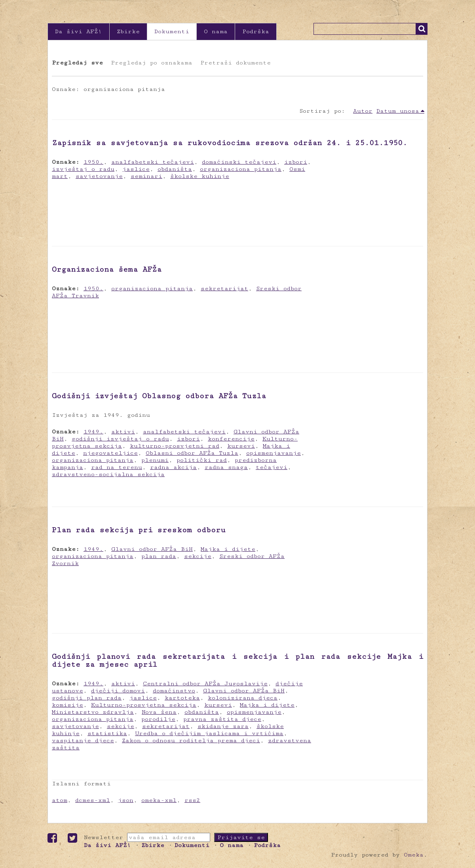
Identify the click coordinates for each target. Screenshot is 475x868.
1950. (93, 162)
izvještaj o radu (83, 169)
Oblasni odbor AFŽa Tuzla (192, 453)
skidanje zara (223, 726)
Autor (363, 111)
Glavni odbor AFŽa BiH (152, 549)
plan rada (159, 556)
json (126, 800)
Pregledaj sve (77, 63)
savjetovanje (99, 176)
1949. (93, 432)
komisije (67, 705)
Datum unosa (398, 111)
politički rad (202, 460)
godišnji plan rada (87, 698)
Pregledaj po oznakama (152, 63)
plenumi (155, 460)
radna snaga (226, 467)
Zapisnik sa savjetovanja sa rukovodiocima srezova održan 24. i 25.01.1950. (230, 143)
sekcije (198, 556)
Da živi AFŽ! (79, 31)
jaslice (136, 169)
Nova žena (159, 712)
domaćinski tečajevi (239, 162)
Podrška (256, 31)
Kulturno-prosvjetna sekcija (144, 705)
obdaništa (175, 169)
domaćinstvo (174, 691)
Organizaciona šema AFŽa (107, 269)
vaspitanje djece (83, 740)
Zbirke (128, 31)
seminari (146, 176)
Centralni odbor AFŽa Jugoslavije (205, 684)
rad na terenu (117, 467)
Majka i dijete (228, 549)
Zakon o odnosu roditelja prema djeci (191, 740)
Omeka (414, 855)
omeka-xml (159, 800)
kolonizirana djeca (243, 698)
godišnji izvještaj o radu (120, 439)
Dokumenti (172, 31)
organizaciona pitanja (241, 169)
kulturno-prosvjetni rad (175, 446)
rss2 (192, 800)
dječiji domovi (118, 691)
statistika (107, 733)
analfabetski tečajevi (153, 162)
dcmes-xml (93, 800)
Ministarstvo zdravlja (93, 712)
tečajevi (272, 467)
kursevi (241, 446)
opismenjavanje (274, 453)
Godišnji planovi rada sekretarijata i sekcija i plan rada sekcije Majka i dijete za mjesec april (237, 660)
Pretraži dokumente (236, 63)
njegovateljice (110, 453)
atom (60, 800)
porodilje (158, 719)
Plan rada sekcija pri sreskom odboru (139, 530)
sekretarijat (224, 288)
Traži (422, 29)
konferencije (231, 439)
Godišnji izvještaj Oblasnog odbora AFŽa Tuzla (159, 396)
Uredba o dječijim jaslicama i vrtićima (209, 733)
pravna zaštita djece (222, 719)
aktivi (123, 432)
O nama (216, 31)
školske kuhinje (200, 176)
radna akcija (173, 467)
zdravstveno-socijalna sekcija (108, 474)
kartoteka (182, 698)
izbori (296, 162)
